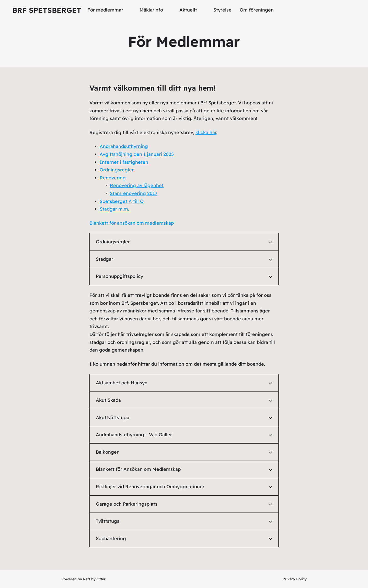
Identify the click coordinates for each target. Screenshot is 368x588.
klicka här (206, 132)
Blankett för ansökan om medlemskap (132, 223)
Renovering (113, 178)
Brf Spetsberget (47, 10)
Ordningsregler (117, 170)
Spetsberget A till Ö (122, 201)
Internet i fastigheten (124, 162)
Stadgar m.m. (114, 209)
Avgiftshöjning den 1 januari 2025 (137, 154)
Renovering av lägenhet (137, 185)
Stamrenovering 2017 (134, 193)
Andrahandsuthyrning (124, 146)
